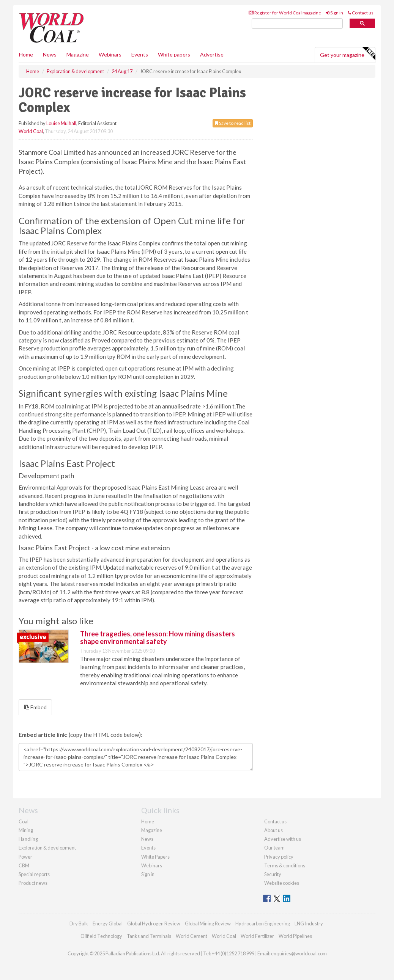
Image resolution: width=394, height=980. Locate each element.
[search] (297, 24)
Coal (24, 821)
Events (140, 54)
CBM (24, 865)
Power (25, 857)
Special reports (34, 874)
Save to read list (233, 123)
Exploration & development (47, 848)
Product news (33, 883)
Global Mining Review (208, 923)
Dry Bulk (79, 923)
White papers (174, 54)
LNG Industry (309, 923)
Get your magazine (348, 54)
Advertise (212, 54)
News (147, 839)
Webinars (110, 54)
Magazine (78, 54)
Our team (274, 848)
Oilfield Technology (101, 936)
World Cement (191, 936)
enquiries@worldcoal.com (299, 953)
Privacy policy (279, 857)
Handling (28, 839)
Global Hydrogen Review (154, 923)
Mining (26, 830)
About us (273, 830)
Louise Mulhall (61, 123)
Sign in (334, 13)
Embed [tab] (35, 707)
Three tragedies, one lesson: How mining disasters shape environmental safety (158, 638)
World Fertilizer (257, 936)
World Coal (31, 131)
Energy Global (108, 923)
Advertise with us (283, 839)
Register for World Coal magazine (285, 13)
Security (273, 874)
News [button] (50, 54)
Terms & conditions (285, 865)
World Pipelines (295, 936)
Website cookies (282, 883)
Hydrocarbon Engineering (263, 923)
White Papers (155, 857)
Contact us (361, 13)
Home (26, 54)
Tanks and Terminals (149, 936)
